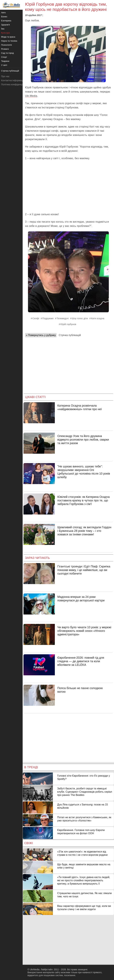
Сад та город (7, 53)
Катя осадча (98, 318)
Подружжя (48, 318)
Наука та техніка (9, 41)
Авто (3, 13)
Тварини (5, 61)
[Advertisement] (68, 186)
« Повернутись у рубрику (41, 335)
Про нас (5, 76)
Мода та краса (8, 37)
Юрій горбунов (68, 324)
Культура (5, 33)
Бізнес (4, 17)
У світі (4, 65)
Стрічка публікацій (70, 335)
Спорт (4, 57)
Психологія (6, 45)
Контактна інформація (13, 80)
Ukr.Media (31, 96)
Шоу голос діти (80, 318)
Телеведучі (63, 318)
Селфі (36, 318)
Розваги (5, 49)
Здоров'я (5, 25)
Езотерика (6, 21)
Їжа (3, 29)
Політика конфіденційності (15, 84)
